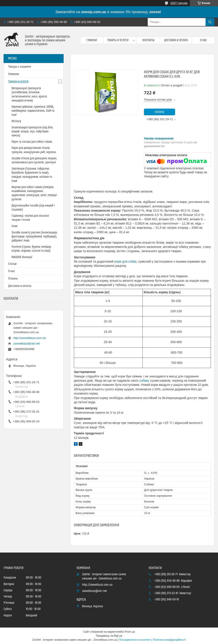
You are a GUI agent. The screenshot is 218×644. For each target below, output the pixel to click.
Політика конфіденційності (169, 640)
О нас (203, 40)
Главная (92, 40)
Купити (159, 112)
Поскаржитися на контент (135, 640)
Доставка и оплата (176, 40)
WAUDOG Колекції (22, 257)
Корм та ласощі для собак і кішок (32, 142)
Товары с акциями (20, 67)
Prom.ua (130, 632)
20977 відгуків (179, 3)
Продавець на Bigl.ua (109, 636)
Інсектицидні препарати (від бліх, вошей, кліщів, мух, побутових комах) (32, 132)
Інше (14, 226)
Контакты (148, 40)
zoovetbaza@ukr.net (27, 343)
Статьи (12, 264)
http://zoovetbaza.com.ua (29, 338)
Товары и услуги (118, 40)
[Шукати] (210, 22)
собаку (144, 381)
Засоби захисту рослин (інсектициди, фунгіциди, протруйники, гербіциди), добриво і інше (35, 237)
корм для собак (125, 261)
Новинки (14, 74)
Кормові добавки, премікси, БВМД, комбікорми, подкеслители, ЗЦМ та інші (33, 111)
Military (16, 121)
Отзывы (13, 279)
